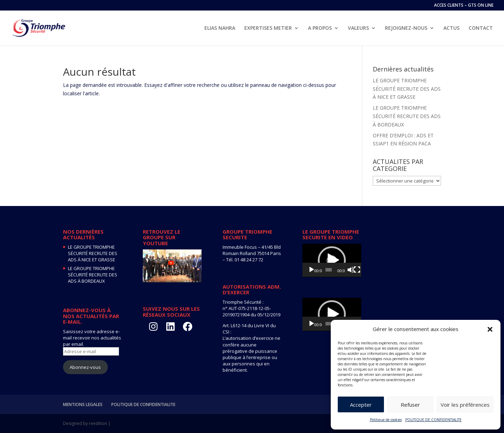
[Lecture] (311, 270)
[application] (332, 260)
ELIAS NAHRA (220, 28)
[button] (490, 329)
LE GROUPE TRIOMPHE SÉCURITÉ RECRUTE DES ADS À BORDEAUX (407, 116)
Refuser (410, 405)
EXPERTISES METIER (268, 28)
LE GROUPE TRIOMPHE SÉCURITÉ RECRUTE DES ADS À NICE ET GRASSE (407, 89)
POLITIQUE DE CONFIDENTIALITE (433, 420)
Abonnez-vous (85, 367)
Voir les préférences (465, 405)
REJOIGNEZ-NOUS (406, 28)
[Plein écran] (357, 270)
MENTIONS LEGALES (83, 404)
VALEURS (358, 28)
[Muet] (351, 270)
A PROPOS (320, 28)
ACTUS (451, 28)
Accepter (361, 405)
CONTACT (481, 28)
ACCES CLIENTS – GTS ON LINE (464, 6)
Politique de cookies (386, 420)
